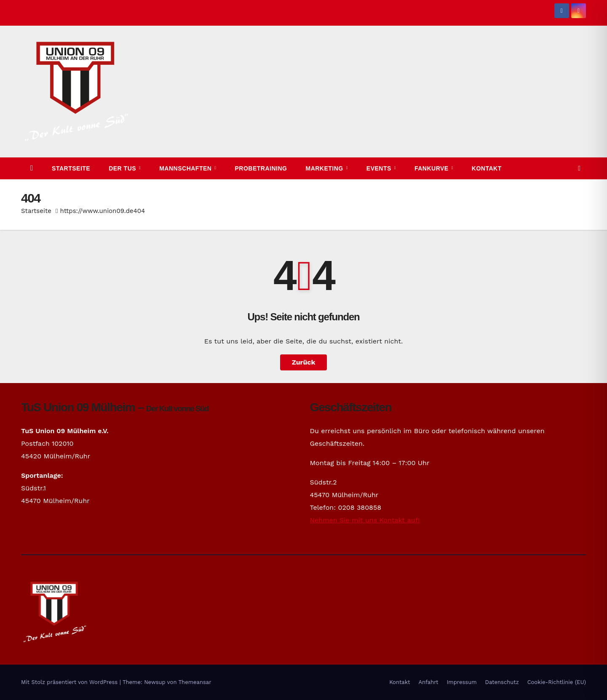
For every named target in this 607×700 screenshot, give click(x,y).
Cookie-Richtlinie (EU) (557, 682)
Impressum (462, 682)
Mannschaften (186, 168)
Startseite (71, 168)
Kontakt (487, 168)
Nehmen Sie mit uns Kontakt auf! (365, 520)
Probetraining (261, 168)
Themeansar (195, 682)
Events (380, 168)
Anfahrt (429, 682)
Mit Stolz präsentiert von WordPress (70, 682)
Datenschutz (502, 682)
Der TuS (123, 168)
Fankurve (432, 168)
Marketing (325, 168)
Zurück (304, 362)
